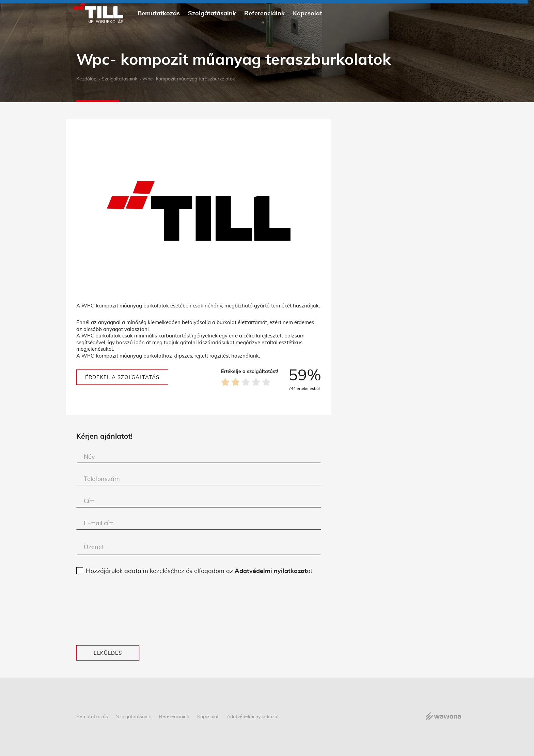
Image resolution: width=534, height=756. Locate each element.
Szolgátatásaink (212, 14)
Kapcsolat (308, 14)
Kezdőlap (86, 79)
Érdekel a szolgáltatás (122, 377)
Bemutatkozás (159, 14)
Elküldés (108, 653)
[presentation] (104, 610)
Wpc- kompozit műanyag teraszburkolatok (189, 79)
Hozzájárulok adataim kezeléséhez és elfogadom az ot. (200, 571)
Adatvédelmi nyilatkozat (271, 571)
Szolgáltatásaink (119, 79)
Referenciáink (264, 14)
